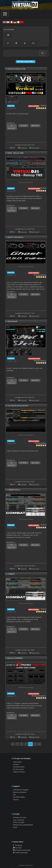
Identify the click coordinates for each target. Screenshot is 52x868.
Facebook (18, 845)
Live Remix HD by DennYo (18, 406)
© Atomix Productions (26, 865)
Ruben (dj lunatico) (40, 696)
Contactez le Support (21, 790)
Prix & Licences (19, 769)
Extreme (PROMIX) (15, 658)
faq (14, 795)
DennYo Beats (42, 443)
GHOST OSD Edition (15, 237)
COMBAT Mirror (14, 490)
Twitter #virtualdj (20, 853)
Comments (23, 148)
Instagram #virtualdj (22, 850)
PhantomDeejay (41, 275)
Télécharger (17, 762)
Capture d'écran (19, 772)
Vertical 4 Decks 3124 (16, 69)
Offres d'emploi (19, 822)
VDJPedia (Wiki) (19, 797)
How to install (35, 148)
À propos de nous (20, 817)
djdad (44, 105)
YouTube (17, 848)
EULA (15, 827)
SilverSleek (12, 321)
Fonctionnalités (19, 767)
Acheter (16, 764)
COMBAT (11, 574)
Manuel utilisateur (20, 792)
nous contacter (19, 820)
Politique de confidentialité (23, 825)
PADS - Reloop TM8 (15, 153)
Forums (16, 800)
